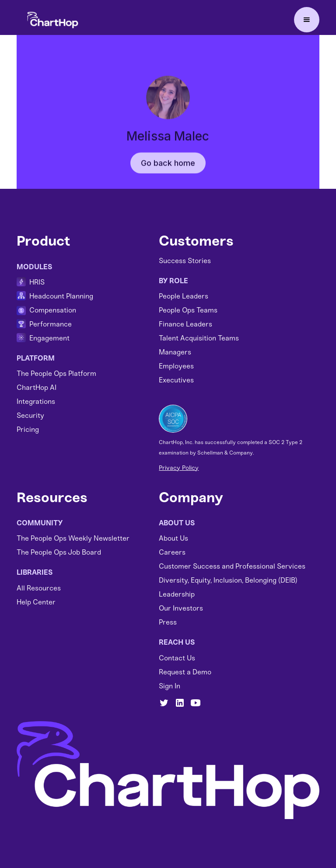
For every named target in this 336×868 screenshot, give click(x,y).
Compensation (53, 310)
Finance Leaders (185, 324)
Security (30, 415)
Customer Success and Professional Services (232, 566)
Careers (172, 552)
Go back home (168, 172)
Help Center (36, 602)
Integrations (36, 401)
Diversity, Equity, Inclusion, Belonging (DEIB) (228, 580)
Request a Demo (185, 672)
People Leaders (184, 296)
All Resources (39, 588)
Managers (175, 352)
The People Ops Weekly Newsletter (73, 538)
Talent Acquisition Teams (199, 338)
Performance (51, 324)
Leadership (177, 594)
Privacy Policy (179, 468)
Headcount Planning (61, 296)
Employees (176, 366)
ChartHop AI (37, 387)
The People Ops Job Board (59, 552)
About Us (173, 538)
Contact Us (177, 658)
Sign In (170, 686)
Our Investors (181, 608)
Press (168, 622)
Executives (176, 380)
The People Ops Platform (56, 373)
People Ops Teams (188, 310)
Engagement (49, 338)
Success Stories (185, 261)
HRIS (37, 282)
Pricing (28, 429)
